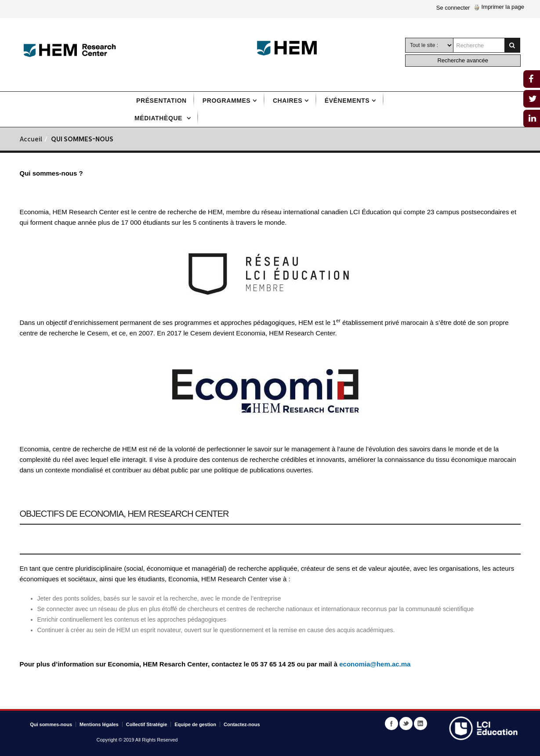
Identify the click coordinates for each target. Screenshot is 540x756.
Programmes (227, 101)
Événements (347, 101)
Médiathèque (159, 118)
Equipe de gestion (195, 724)
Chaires (288, 101)
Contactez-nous (242, 724)
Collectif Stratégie (147, 724)
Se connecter (453, 8)
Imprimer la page (499, 7)
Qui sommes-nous (51, 724)
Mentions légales (99, 724)
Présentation (161, 101)
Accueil (31, 140)
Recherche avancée (463, 60)
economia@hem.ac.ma (375, 664)
